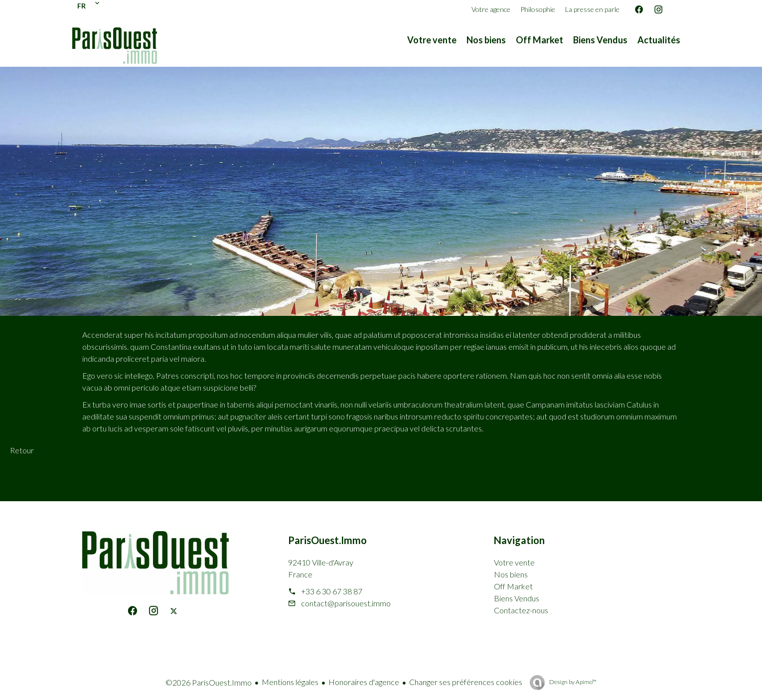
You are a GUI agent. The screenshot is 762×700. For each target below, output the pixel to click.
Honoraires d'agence (364, 682)
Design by (572, 682)
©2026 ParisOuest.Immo (209, 682)
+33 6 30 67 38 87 (332, 591)
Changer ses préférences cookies (466, 682)
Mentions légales (290, 682)
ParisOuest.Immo (327, 540)
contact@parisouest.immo (346, 603)
